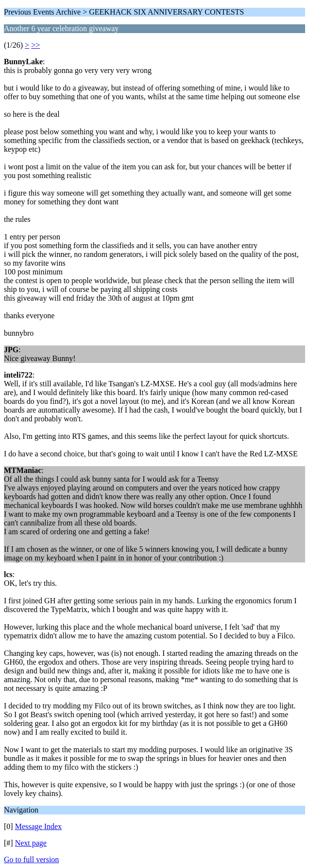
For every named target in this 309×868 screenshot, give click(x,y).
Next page (31, 843)
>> (35, 45)
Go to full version (31, 859)
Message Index (38, 826)
